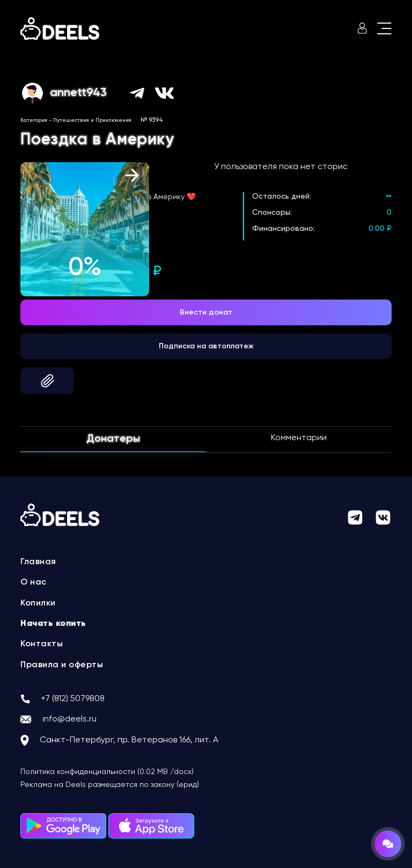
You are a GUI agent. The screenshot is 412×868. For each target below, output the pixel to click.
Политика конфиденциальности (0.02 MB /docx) (107, 772)
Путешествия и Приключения (92, 120)
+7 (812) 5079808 (73, 699)
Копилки (38, 603)
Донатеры (113, 439)
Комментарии (299, 438)
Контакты (42, 644)
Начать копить (53, 624)
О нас (34, 582)
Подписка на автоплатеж (206, 346)
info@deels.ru (69, 719)
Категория (34, 120)
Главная (38, 562)
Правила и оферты (62, 665)
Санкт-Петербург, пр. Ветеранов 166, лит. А (129, 740)
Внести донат (206, 312)
